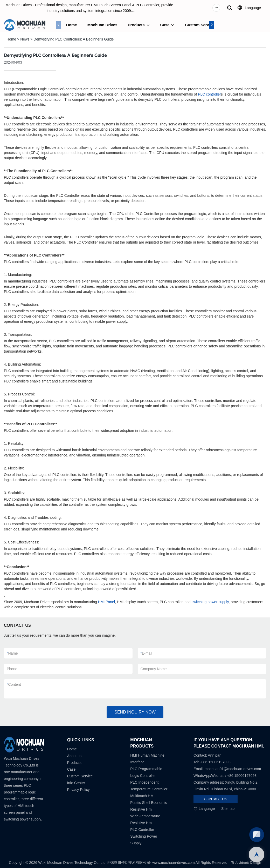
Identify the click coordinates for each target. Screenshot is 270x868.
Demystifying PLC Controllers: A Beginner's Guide (74, 39)
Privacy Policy (78, 790)
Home (72, 25)
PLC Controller (142, 830)
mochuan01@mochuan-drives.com (233, 769)
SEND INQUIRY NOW (135, 712)
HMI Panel (106, 602)
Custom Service (200, 25)
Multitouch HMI (142, 796)
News (25, 39)
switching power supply (210, 602)
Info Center (76, 783)
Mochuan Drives (102, 25)
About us (74, 756)
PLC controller (209, 94)
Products (136, 25)
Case (165, 25)
